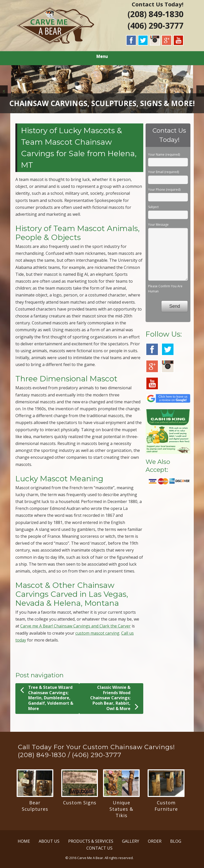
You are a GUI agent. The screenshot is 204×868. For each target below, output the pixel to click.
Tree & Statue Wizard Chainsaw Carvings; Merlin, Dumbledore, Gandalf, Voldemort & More (47, 698)
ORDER (155, 841)
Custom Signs (80, 803)
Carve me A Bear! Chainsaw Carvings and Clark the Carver (75, 626)
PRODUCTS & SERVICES (91, 841)
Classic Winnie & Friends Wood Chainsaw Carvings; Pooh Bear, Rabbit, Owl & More (114, 698)
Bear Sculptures (35, 806)
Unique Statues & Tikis (121, 809)
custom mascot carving (97, 633)
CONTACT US (99, 848)
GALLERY (131, 841)
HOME (24, 841)
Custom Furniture (166, 806)
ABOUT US (49, 841)
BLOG (176, 841)
